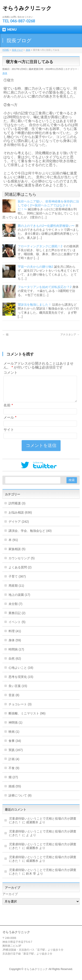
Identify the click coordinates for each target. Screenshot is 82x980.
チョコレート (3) (20, 709)
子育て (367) (17, 582)
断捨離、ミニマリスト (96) (27, 719)
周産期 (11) (16, 591)
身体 (5, 73)
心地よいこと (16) (21, 673)
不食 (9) (14, 773)
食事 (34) (15, 746)
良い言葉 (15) (18, 691)
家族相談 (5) (17, 554)
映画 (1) (14, 737)
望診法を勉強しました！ (35, 305)
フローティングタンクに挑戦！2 (40, 246)
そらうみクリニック (27, 8)
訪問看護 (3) (17, 509)
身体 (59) (15, 645)
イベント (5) (17, 627)
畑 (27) (13, 782)
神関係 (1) (15, 728)
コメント (10, 373)
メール (10, 423)
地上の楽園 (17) (19, 600)
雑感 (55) (15, 791)
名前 (8, 410)
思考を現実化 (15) (21, 682)
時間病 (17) (16, 655)
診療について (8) (20, 801)
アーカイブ (10, 899)
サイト (9, 435)
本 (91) (13, 545)
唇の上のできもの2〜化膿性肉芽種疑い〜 (46, 226)
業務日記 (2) (17, 618)
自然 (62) (15, 664)
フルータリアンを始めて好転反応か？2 (45, 287)
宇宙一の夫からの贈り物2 (35, 267)
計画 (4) (14, 764)
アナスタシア (70, 335)
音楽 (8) (14, 700)
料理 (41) (15, 636)
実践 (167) (16, 755)
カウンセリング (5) (22, 563)
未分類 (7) (15, 609)
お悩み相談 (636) (20, 518)
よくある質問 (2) (20, 573)
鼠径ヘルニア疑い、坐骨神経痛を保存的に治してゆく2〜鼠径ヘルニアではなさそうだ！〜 (48, 205)
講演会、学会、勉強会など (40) (30, 536)
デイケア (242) (19, 527)
